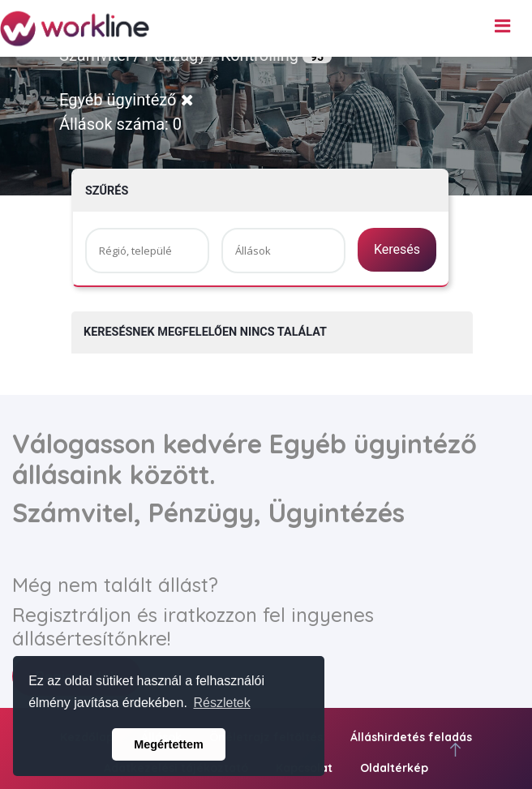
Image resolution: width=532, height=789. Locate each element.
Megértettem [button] (169, 744)
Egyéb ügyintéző (127, 100)
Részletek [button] (222, 703)
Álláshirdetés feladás (411, 737)
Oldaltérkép (394, 768)
